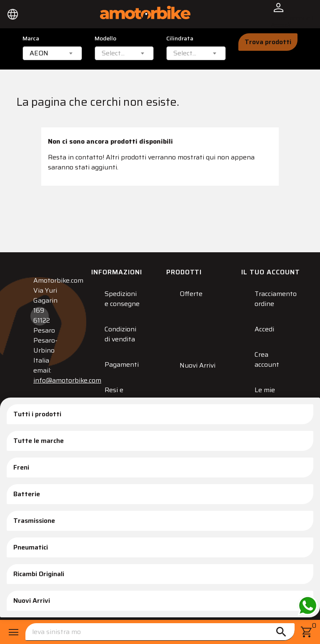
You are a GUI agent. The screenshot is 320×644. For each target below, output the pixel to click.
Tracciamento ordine (276, 299)
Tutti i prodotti (37, 414)
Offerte (191, 294)
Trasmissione (34, 521)
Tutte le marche (39, 441)
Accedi (264, 329)
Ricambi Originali (39, 574)
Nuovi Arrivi (32, 600)
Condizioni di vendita (120, 334)
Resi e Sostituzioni (123, 395)
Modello (105, 39)
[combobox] (52, 53)
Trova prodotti (268, 42)
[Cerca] (160, 632)
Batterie (27, 494)
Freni (21, 467)
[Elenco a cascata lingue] (13, 14)
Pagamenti (122, 364)
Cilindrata (180, 39)
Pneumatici (31, 547)
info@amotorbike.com (67, 380)
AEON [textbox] (39, 53)
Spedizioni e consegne (122, 299)
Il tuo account (271, 272)
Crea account (267, 359)
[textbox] (113, 53)
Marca (31, 39)
